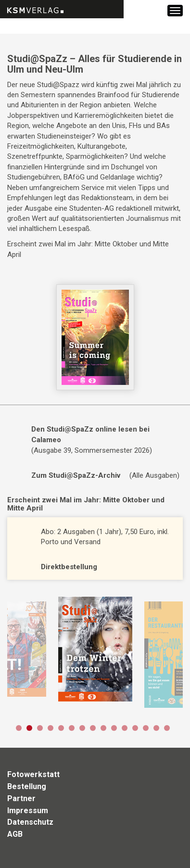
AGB (15, 834)
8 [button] (93, 728)
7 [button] (82, 728)
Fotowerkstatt (33, 774)
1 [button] (19, 728)
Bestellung (27, 786)
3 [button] (40, 728)
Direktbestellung (69, 567)
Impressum (28, 811)
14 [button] (156, 728)
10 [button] (114, 728)
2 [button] (29, 728)
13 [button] (146, 728)
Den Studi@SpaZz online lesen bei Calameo (90, 434)
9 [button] (103, 728)
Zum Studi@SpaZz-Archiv (76, 475)
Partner (21, 798)
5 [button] (61, 728)
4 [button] (51, 728)
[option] (95, 649)
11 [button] (125, 728)
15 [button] (167, 728)
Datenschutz (30, 822)
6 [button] (72, 728)
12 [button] (135, 728)
